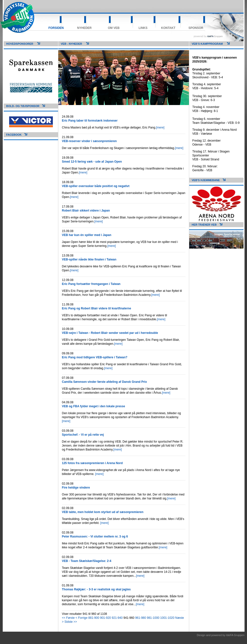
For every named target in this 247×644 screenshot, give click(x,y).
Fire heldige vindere (76, 488)
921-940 (117, 618)
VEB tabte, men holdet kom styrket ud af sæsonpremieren (103, 512)
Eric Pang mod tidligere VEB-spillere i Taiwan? (95, 357)
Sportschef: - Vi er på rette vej (83, 435)
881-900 (94, 618)
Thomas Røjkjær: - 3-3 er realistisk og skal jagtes (96, 589)
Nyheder (84, 28)
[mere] (160, 128)
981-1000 (153, 618)
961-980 (141, 618)
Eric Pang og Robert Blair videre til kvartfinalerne (97, 308)
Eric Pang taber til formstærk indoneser (90, 121)
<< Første (68, 618)
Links (143, 28)
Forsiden (56, 28)
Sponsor (196, 28)
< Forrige (82, 618)
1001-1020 (167, 618)
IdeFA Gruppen (235, 635)
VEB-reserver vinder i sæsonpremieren (89, 141)
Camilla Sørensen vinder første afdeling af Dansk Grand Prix (104, 382)
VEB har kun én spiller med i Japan (87, 235)
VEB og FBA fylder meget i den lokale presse (94, 406)
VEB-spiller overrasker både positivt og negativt (96, 186)
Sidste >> (71, 622)
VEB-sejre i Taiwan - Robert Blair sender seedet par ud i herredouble (110, 333)
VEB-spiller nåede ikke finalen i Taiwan (89, 259)
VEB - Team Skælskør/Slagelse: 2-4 (87, 561)
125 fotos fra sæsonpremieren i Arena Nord (92, 463)
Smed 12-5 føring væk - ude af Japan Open (92, 162)
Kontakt (168, 28)
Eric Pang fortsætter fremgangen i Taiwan (91, 284)
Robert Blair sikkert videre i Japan (86, 211)
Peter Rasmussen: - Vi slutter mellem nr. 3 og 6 (95, 537)
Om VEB (114, 28)
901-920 (105, 618)
